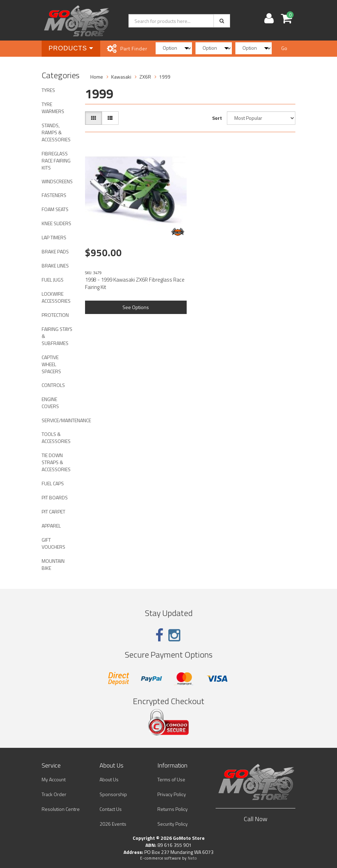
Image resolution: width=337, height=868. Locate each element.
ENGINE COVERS (50, 403)
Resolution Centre (61, 809)
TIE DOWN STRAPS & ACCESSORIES (56, 462)
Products (71, 48)
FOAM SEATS (55, 209)
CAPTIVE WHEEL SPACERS (51, 364)
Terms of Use (171, 779)
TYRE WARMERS (53, 108)
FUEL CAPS (53, 483)
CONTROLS (53, 385)
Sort (217, 118)
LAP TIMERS (54, 237)
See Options (136, 307)
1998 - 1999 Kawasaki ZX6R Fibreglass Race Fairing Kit (135, 283)
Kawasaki (121, 77)
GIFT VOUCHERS (53, 543)
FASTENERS (54, 195)
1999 (165, 77)
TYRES (48, 90)
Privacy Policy (172, 794)
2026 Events (113, 824)
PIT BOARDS (55, 497)
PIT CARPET (53, 512)
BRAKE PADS (55, 251)
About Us (109, 779)
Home (97, 77)
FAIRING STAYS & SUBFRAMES (57, 336)
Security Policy (173, 824)
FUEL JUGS (53, 280)
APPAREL (51, 526)
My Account (54, 779)
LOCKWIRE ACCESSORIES (56, 297)
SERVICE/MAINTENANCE (60, 420)
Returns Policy (173, 809)
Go (284, 48)
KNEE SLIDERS (56, 223)
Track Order (54, 794)
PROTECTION (55, 315)
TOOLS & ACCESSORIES (56, 438)
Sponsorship (113, 794)
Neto (192, 858)
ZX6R (145, 77)
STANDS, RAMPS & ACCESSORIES (56, 132)
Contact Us (111, 809)
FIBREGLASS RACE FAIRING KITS (56, 161)
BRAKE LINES (55, 266)
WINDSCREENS (57, 181)
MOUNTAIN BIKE (53, 564)
